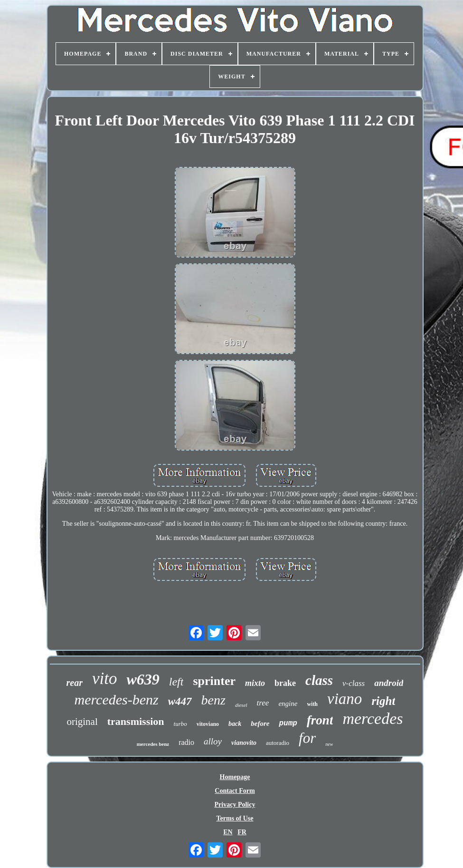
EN (228, 832)
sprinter (214, 681)
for (307, 738)
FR (242, 832)
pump (288, 723)
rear (75, 683)
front (320, 720)
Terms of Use (235, 818)
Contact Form (235, 791)
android (389, 683)
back (235, 724)
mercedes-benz (117, 699)
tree (263, 703)
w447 (180, 701)
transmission (136, 721)
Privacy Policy (235, 805)
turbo (180, 724)
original (82, 722)
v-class (354, 683)
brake (285, 683)
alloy (213, 741)
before (260, 723)
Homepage (235, 777)
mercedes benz (153, 744)
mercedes (373, 719)
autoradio (278, 743)
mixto (255, 683)
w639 (143, 679)
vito (104, 679)
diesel (241, 705)
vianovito (244, 743)
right (383, 701)
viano (345, 699)
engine (288, 704)
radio (186, 742)
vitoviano (208, 724)
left (176, 682)
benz (213, 700)
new (329, 744)
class (319, 680)
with (312, 704)
